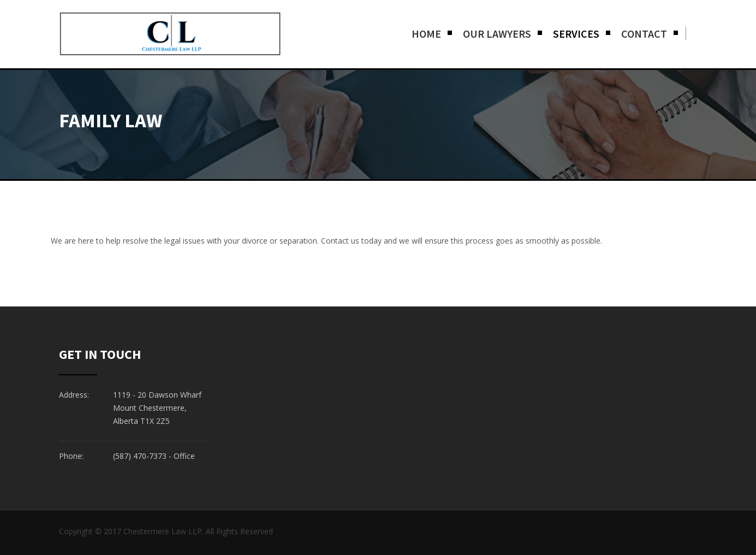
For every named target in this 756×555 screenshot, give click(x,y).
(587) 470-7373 (140, 456)
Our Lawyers (497, 34)
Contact (644, 34)
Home (426, 34)
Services (576, 34)
